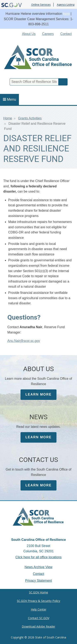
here (66, 14)
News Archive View (39, 567)
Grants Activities (30, 118)
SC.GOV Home (38, 592)
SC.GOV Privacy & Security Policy (38, 601)
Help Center (39, 609)
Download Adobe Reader (38, 626)
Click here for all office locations (38, 557)
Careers (48, 34)
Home (8, 118)
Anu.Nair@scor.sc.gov (24, 341)
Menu (10, 99)
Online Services (41, 5)
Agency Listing (66, 5)
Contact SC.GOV (39, 618)
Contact (66, 34)
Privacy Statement (39, 581)
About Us (29, 34)
